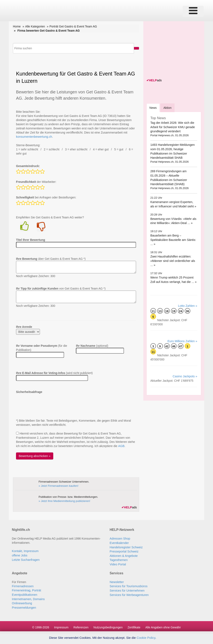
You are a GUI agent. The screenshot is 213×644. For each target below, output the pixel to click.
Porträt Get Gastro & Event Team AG (73, 26)
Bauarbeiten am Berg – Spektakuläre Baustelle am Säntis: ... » (173, 239)
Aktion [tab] (168, 108)
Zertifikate (134, 625)
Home (17, 26)
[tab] (153, 107)
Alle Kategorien (35, 26)
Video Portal (118, 563)
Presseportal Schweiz (124, 551)
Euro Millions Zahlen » (183, 341)
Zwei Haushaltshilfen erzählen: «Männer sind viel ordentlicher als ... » (174, 260)
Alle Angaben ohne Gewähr (163, 625)
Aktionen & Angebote (123, 555)
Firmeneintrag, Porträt (26, 589)
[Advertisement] (178, 50)
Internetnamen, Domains (28, 597)
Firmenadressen (22, 585)
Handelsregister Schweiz (126, 546)
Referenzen (81, 625)
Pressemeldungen (24, 606)
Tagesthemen (118, 559)
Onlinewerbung (22, 601)
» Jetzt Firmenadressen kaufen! (57, 485)
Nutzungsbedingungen (108, 625)
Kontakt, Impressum (25, 551)
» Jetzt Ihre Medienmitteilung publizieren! (63, 501)
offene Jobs (19, 555)
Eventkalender (119, 542)
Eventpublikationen (24, 593)
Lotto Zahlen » (188, 305)
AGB (121, 446)
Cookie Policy (146, 638)
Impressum (61, 625)
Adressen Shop (120, 538)
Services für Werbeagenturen (129, 593)
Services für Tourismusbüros (128, 585)
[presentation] (48, 402)
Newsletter (116, 581)
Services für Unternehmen (127, 589)
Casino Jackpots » (185, 376)
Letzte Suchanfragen (25, 559)
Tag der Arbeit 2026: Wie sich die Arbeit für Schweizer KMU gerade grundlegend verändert (172, 127)
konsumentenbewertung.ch (33, 137)
